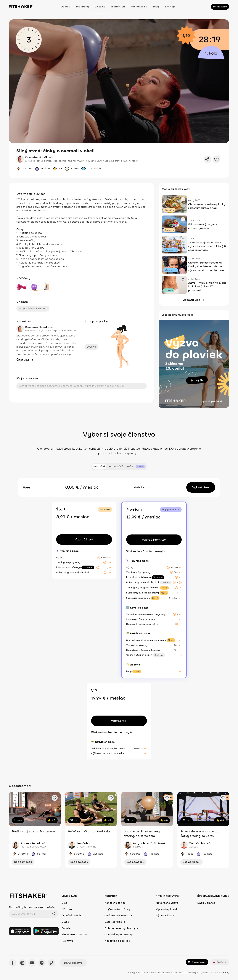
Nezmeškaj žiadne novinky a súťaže (32, 907)
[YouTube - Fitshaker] (32, 963)
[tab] (136, 467)
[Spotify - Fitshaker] (42, 963)
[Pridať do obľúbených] (216, 159)
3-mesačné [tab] (116, 466)
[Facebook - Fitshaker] (13, 963)
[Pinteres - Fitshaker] (51, 963)
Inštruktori (118, 7)
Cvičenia (100, 7)
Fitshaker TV (139, 7)
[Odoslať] (54, 914)
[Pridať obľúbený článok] (183, 199)
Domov (65, 7)
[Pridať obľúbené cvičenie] (55, 798)
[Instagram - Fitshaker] (22, 963)
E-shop (170, 7)
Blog (156, 7)
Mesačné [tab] (99, 466)
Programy (82, 7)
